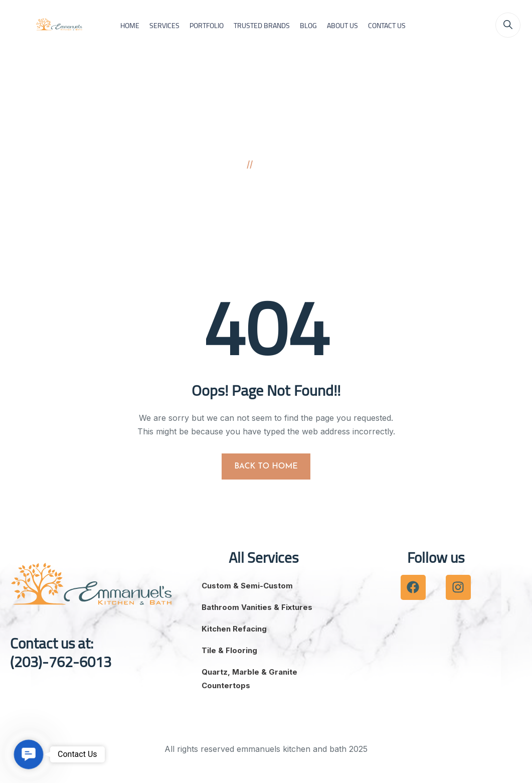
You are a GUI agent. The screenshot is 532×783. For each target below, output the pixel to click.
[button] (29, 754)
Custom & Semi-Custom (247, 586)
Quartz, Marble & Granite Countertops (249, 679)
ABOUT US (342, 25)
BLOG (308, 25)
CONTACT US (387, 25)
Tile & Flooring (229, 650)
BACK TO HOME (266, 466)
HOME (130, 25)
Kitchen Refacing (234, 629)
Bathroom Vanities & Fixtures (257, 607)
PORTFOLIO (207, 25)
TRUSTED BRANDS (262, 25)
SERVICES (164, 25)
